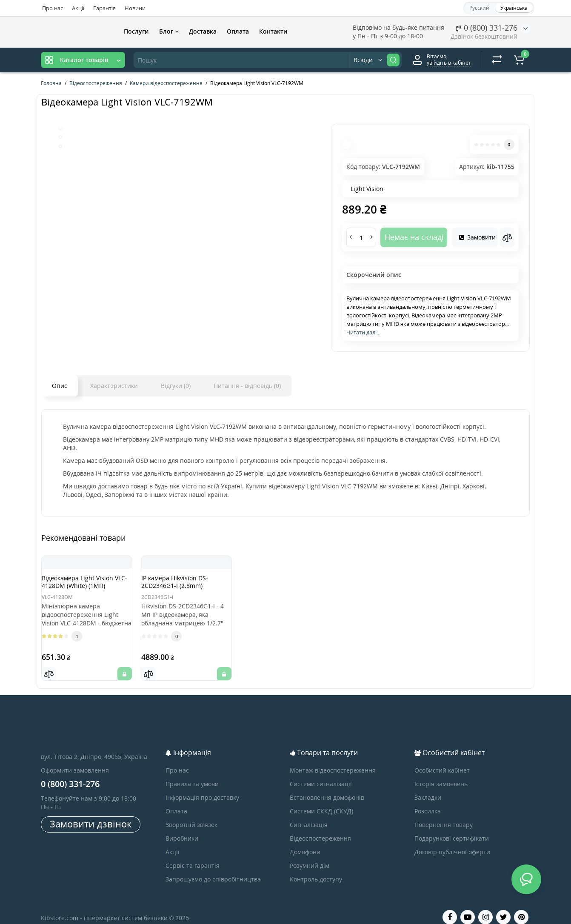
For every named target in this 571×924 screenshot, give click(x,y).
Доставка (203, 31)
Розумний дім (310, 855)
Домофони (305, 841)
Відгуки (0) (176, 386)
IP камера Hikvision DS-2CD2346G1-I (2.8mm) (183, 585)
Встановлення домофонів (327, 787)
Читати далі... (363, 332)
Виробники (182, 828)
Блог (169, 31)
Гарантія (104, 8)
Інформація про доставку (202, 787)
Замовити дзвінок (91, 813)
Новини (135, 8)
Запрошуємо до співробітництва (213, 868)
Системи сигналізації (321, 773)
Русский (479, 8)
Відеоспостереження (320, 828)
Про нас (53, 8)
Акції (78, 8)
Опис (60, 386)
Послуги (136, 31)
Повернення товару (444, 814)
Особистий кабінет (442, 760)
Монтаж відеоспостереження (333, 760)
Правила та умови (192, 773)
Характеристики (114, 386)
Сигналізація (309, 814)
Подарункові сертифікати (452, 828)
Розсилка (428, 800)
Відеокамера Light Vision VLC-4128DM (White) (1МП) (86, 589)
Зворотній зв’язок (191, 814)
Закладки (428, 787)
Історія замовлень (441, 773)
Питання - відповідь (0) (247, 386)
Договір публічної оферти (452, 841)
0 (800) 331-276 (487, 28)
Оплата (238, 31)
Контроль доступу (316, 868)
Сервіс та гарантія (193, 855)
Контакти (273, 31)
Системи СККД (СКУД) (321, 800)
